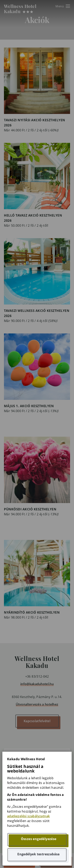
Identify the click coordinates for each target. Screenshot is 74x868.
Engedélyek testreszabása (39, 854)
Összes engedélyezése (39, 839)
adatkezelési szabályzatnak (28, 816)
